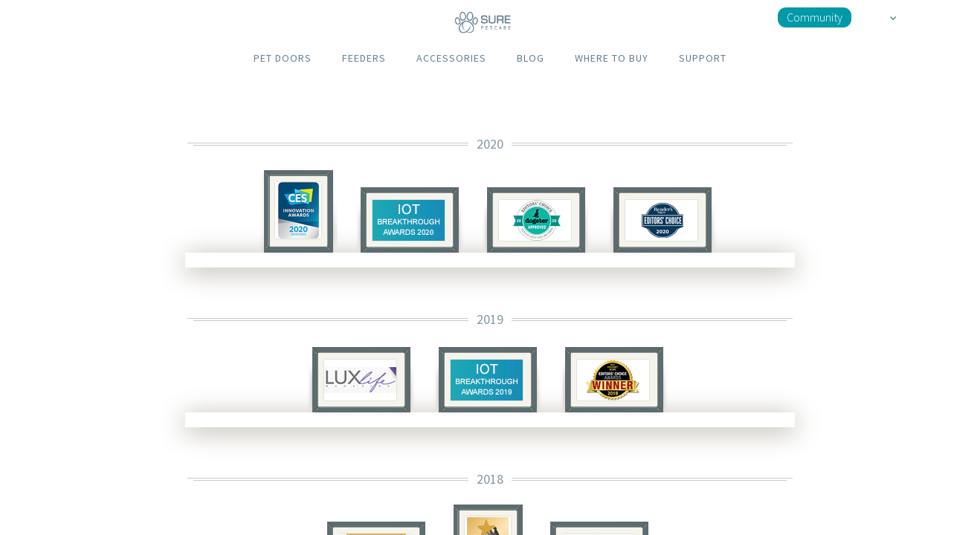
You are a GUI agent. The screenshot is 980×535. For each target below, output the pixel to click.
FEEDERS (364, 58)
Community (815, 17)
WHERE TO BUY (612, 58)
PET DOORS (283, 58)
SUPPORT (703, 58)
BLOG (531, 58)
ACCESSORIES (451, 58)
